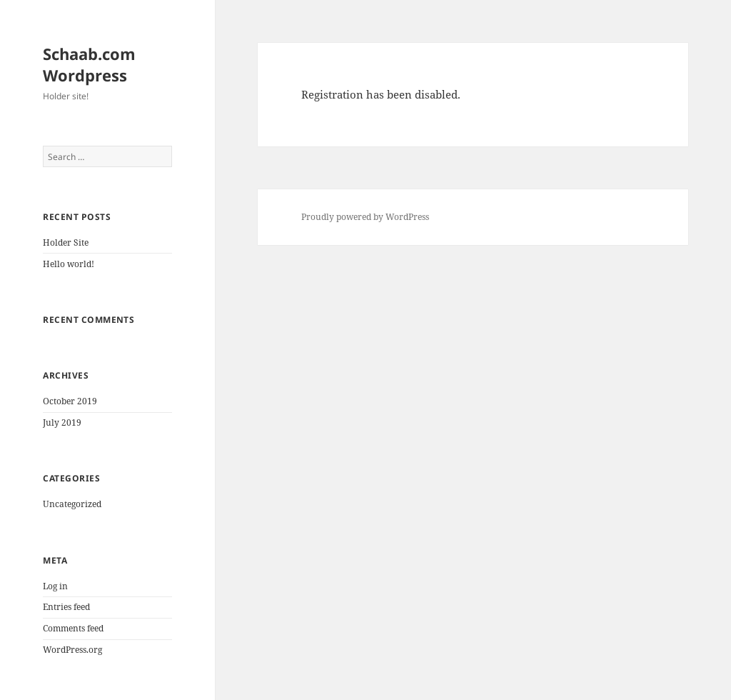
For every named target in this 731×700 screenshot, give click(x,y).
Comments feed (73, 628)
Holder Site (66, 242)
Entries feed (66, 607)
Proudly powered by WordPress (365, 217)
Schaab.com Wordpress (89, 64)
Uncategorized (72, 504)
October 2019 (70, 401)
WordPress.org (72, 650)
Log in (55, 586)
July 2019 (62, 422)
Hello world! (69, 264)
